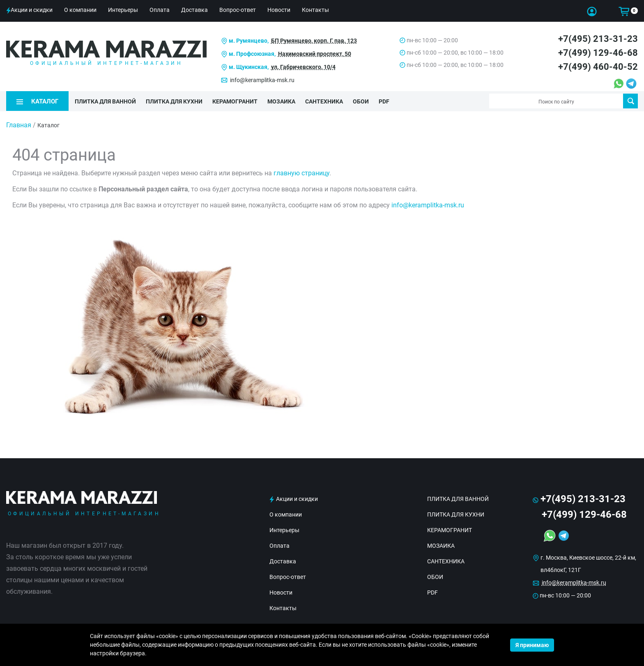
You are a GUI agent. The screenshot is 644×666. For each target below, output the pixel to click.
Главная (19, 125)
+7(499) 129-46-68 (598, 53)
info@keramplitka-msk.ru (262, 80)
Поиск (631, 101)
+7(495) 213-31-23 (598, 39)
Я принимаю (532, 645)
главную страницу (301, 173)
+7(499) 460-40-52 (598, 67)
